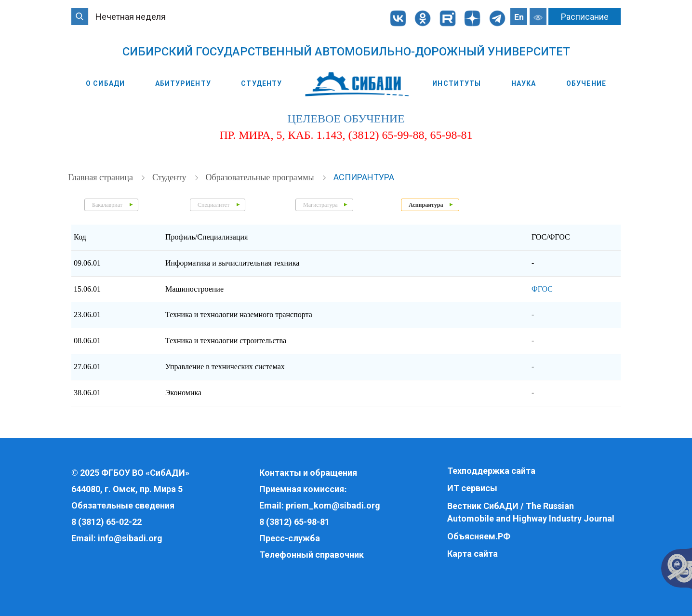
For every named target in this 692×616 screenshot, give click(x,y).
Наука (524, 83)
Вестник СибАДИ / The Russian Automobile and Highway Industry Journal (531, 512)
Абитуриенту (183, 83)
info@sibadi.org (130, 538)
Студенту (261, 83)
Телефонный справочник (312, 555)
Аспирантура (364, 177)
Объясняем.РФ (479, 536)
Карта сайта (472, 554)
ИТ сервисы (472, 488)
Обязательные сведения (123, 505)
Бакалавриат (107, 205)
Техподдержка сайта (491, 471)
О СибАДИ (105, 83)
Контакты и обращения (308, 473)
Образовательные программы (261, 177)
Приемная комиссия (302, 489)
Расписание (585, 17)
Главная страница (101, 177)
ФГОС (542, 289)
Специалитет (213, 205)
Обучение (586, 83)
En (519, 17)
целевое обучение (346, 119)
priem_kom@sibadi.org (333, 505)
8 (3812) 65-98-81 (294, 522)
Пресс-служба (290, 538)
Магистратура (320, 205)
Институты (457, 83)
